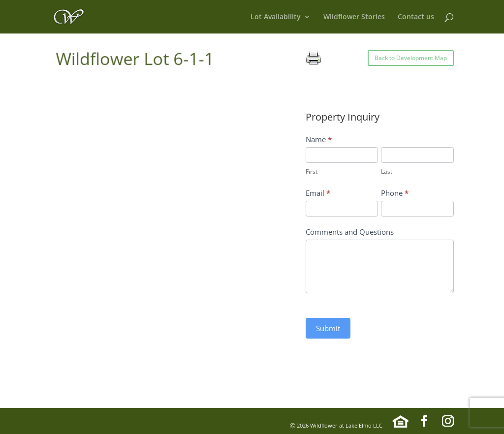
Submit (328, 328)
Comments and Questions (350, 232)
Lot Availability (276, 17)
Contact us (416, 17)
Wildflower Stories (354, 17)
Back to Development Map (411, 58)
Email (318, 193)
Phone (395, 193)
